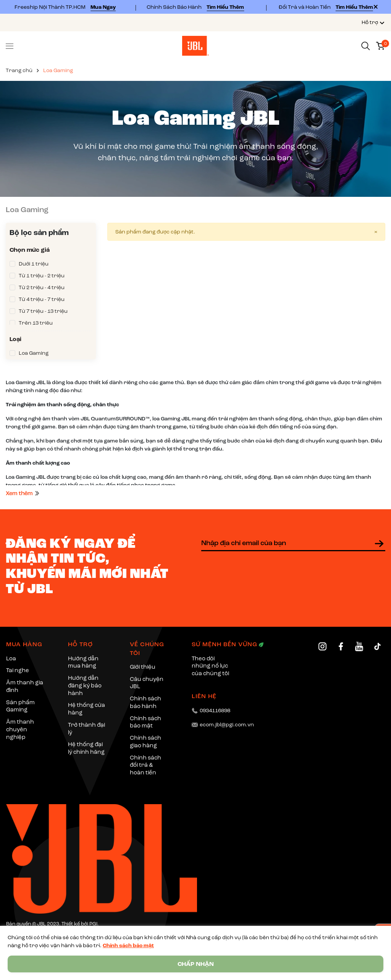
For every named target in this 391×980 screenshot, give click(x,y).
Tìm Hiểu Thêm (225, 7)
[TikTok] (377, 646)
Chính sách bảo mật (128, 945)
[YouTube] (359, 646)
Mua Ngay (103, 7)
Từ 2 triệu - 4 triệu (42, 287)
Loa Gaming (34, 353)
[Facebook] (341, 646)
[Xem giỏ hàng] (380, 45)
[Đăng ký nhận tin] (379, 544)
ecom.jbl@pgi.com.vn (227, 725)
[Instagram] (322, 646)
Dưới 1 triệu (34, 264)
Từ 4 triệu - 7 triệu (42, 299)
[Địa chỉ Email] (293, 544)
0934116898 (215, 710)
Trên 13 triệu (36, 323)
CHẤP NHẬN (196, 964)
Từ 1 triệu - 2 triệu (42, 276)
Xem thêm (23, 493)
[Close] (376, 7)
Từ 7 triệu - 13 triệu (43, 311)
